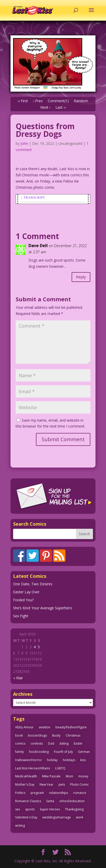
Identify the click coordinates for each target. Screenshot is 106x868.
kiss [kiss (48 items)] (83, 760)
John (24, 143)
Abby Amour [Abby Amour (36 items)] (24, 727)
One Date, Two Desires (33, 584)
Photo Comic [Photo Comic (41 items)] (79, 784)
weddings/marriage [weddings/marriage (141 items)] (57, 817)
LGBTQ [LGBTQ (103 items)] (60, 768)
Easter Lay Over (26, 592)
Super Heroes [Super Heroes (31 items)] (50, 809)
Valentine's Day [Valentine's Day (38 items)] (26, 817)
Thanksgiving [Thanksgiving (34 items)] (74, 809)
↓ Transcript (33, 198)
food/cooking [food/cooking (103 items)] (39, 752)
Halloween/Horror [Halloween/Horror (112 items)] (28, 760)
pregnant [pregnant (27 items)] (37, 793)
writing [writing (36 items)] (20, 826)
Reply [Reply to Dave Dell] (81, 277)
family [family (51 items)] (20, 752)
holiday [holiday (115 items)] (52, 760)
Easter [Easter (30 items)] (78, 743)
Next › (45, 107)
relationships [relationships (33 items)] (59, 793)
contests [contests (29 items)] (37, 743)
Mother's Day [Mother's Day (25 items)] (25, 784)
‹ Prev (38, 101)
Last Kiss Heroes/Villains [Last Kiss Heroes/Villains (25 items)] (33, 768)
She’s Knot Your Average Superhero (43, 608)
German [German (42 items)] (84, 752)
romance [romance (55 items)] (80, 793)
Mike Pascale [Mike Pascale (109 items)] (51, 776)
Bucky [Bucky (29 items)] (56, 735)
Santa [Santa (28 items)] (50, 801)
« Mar (18, 678)
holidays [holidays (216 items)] (69, 760)
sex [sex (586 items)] (18, 809)
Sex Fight (21, 616)
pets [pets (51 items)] (62, 784)
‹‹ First (23, 101)
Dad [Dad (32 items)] (51, 743)
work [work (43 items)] (80, 817)
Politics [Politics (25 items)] (20, 793)
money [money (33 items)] (83, 776)
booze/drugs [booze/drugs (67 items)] (37, 735)
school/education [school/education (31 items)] (72, 801)
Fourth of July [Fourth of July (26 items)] (63, 752)
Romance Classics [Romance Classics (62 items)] (28, 801)
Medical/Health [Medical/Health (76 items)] (26, 776)
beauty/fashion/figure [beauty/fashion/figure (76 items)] (71, 727)
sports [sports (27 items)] (30, 809)
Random (81, 101)
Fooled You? (23, 600)
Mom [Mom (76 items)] (69, 776)
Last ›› (61, 107)
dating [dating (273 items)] (64, 743)
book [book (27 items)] (19, 735)
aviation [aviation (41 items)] (45, 727)
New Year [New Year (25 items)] (46, 784)
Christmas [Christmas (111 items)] (73, 735)
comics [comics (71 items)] (20, 743)
